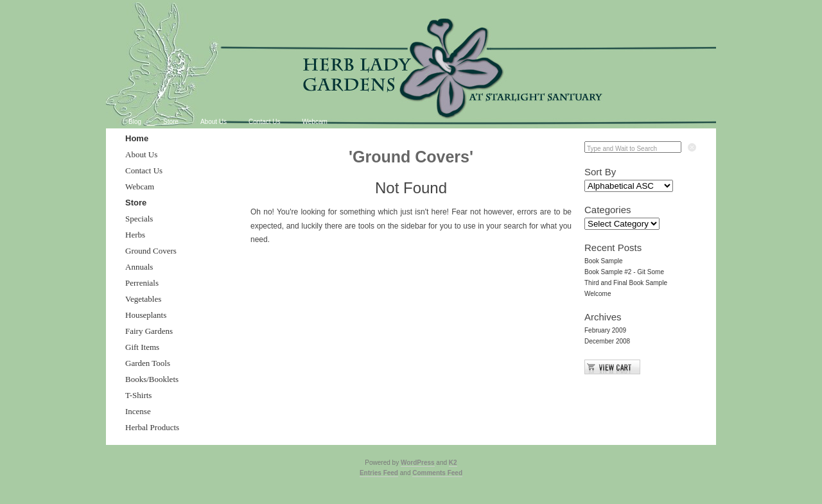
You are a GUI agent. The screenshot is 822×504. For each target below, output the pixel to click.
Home (137, 138)
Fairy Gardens (149, 331)
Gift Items (142, 347)
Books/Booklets (152, 379)
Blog (135, 122)
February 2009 (605, 330)
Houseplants (146, 315)
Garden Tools (148, 363)
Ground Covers (151, 251)
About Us (214, 122)
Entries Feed (379, 473)
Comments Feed (437, 473)
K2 (453, 463)
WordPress (418, 463)
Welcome (598, 294)
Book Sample (603, 261)
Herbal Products (152, 427)
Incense (138, 411)
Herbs (135, 235)
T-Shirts (138, 395)
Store (171, 122)
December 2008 (607, 341)
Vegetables (143, 299)
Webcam (315, 122)
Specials (139, 219)
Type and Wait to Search (622, 149)
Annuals (139, 267)
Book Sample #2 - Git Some (624, 272)
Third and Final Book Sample (626, 283)
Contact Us (264, 122)
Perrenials (142, 283)
